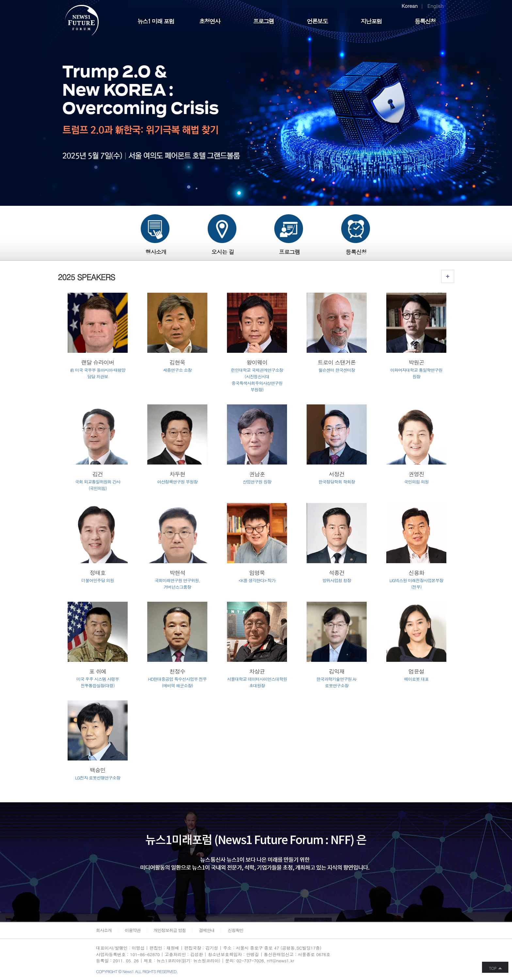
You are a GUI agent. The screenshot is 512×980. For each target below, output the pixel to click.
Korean (410, 6)
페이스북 (400, 955)
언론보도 (317, 21)
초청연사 (210, 21)
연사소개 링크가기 (448, 276)
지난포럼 (371, 21)
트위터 (414, 955)
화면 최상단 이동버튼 (495, 967)
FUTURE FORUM (86, 21)
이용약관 (133, 930)
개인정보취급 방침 (170, 930)
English (436, 6)
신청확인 (235, 930)
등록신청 (425, 21)
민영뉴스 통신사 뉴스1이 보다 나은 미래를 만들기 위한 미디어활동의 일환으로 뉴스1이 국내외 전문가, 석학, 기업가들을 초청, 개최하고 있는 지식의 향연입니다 (141, 848)
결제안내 (207, 930)
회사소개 (104, 930)
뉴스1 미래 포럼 (156, 21)
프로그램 (264, 21)
